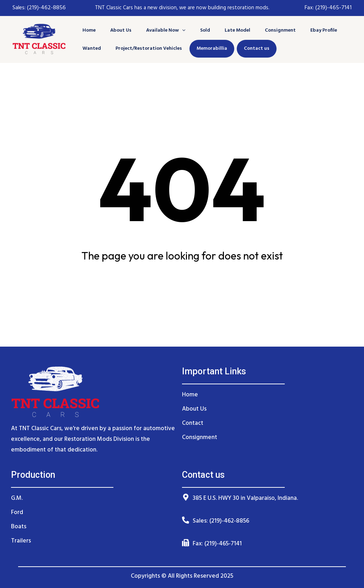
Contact (193, 423)
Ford (17, 512)
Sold (200, 30)
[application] (179, 30)
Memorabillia (209, 49)
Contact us (254, 49)
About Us (119, 30)
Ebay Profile (315, 30)
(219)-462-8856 (46, 8)
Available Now (163, 30)
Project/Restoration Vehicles (147, 49)
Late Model (231, 30)
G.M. (17, 498)
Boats (19, 527)
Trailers (21, 541)
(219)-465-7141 (333, 8)
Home (89, 30)
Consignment (273, 30)
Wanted (92, 49)
